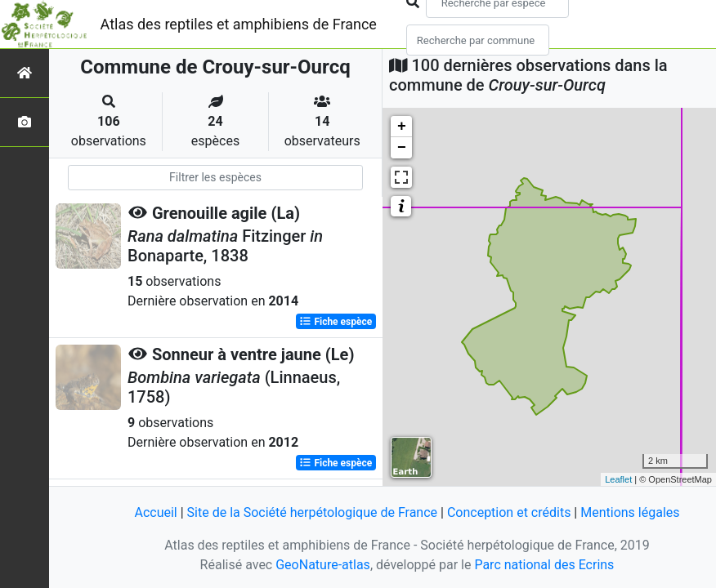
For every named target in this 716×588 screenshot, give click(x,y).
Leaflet (618, 479)
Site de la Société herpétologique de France (312, 512)
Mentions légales (630, 512)
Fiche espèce (336, 322)
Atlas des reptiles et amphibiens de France (239, 24)
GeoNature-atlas (323, 565)
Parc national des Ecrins (544, 565)
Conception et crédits (509, 512)
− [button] (402, 148)
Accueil (155, 512)
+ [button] (402, 127)
